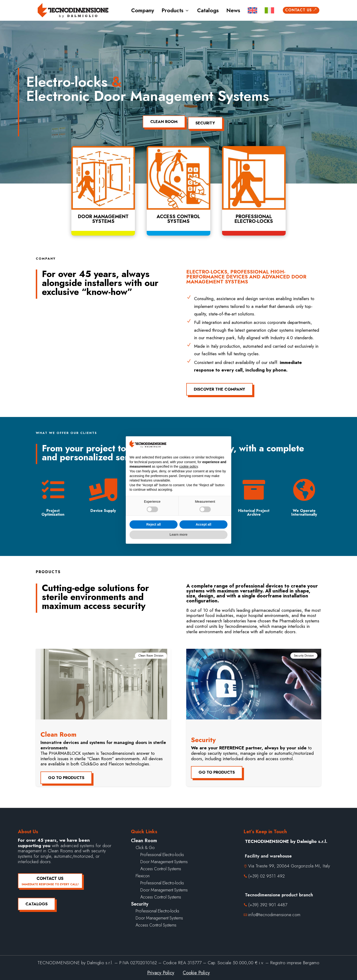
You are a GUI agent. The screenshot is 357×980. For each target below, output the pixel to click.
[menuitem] (252, 10)
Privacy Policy (161, 970)
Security (207, 120)
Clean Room (162, 120)
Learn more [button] (178, 535)
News (233, 10)
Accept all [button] (203, 524)
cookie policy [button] (189, 466)
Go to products (66, 775)
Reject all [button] (153, 524)
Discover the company (219, 387)
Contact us (301, 10)
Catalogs (208, 10)
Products (176, 10)
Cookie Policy (196, 970)
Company (143, 10)
